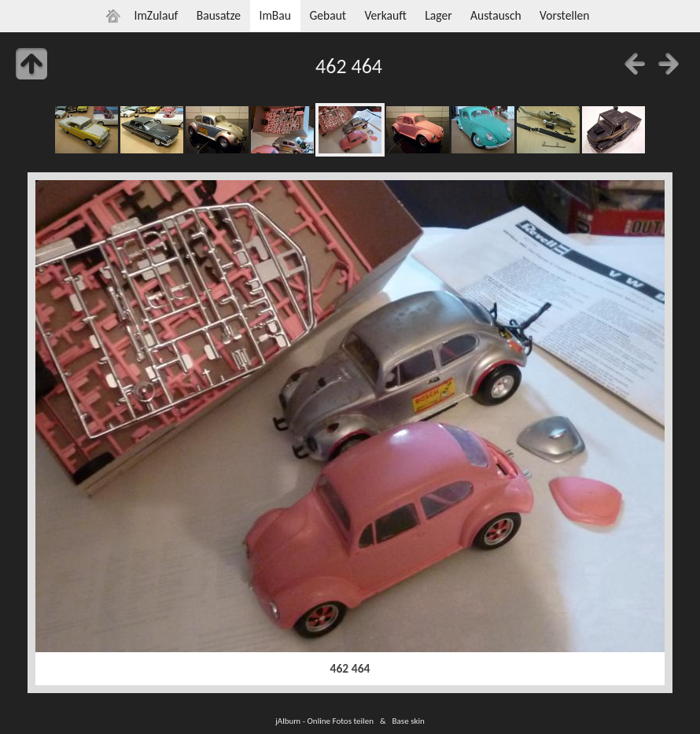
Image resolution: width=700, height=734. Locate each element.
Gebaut (328, 15)
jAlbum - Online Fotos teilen (324, 721)
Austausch (496, 15)
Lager (438, 15)
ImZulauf (156, 15)
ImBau (275, 15)
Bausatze (219, 15)
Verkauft (385, 15)
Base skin (409, 721)
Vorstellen (564, 15)
